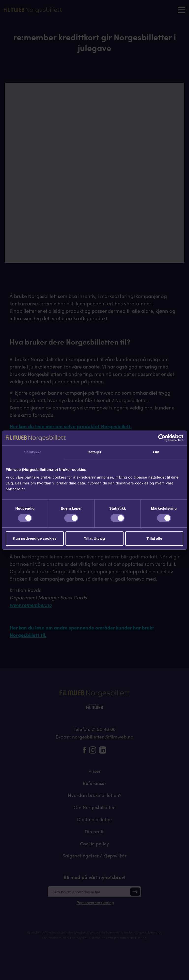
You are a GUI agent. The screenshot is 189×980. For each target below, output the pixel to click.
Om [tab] (156, 452)
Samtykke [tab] (33, 452)
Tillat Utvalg (95, 538)
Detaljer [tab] (94, 452)
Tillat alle (154, 538)
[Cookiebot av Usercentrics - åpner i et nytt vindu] (162, 438)
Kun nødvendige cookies (35, 538)
